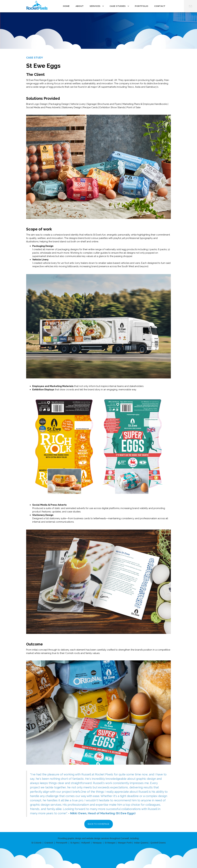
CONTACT (160, 6)
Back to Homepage (98, 824)
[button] (97, 7)
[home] (37, 6)
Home (66, 6)
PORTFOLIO (142, 6)
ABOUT (80, 6)
